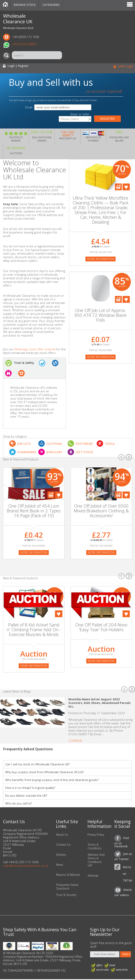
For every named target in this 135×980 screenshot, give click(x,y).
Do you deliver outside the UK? (26, 795)
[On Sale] (34, 492)
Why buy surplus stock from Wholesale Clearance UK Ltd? (44, 772)
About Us (62, 835)
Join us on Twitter (123, 856)
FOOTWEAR (84, 444)
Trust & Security (66, 895)
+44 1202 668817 (68, 134)
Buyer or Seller (80, 114)
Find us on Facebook (122, 842)
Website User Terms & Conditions (96, 858)
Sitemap (93, 876)
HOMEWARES (27, 452)
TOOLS (110, 444)
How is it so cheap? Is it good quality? (30, 788)
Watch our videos (123, 892)
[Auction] (34, 605)
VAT (90, 866)
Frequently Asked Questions (67, 887)
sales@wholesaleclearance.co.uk (26, 866)
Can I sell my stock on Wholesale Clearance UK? (37, 764)
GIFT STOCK (84, 452)
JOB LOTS (24, 444)
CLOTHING (54, 444)
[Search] (7, 56)
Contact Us (63, 845)
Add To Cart (118, 187)
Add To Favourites (126, 187)
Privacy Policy (96, 835)
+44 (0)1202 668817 (25, 44)
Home (5, 5)
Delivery (61, 855)
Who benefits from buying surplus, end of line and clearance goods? (52, 780)
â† (121, 457)
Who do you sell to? (19, 803)
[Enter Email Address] (105, 954)
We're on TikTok (127, 874)
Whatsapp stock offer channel (35, 349)
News (60, 865)
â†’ (129, 457)
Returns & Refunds (68, 875)
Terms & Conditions (95, 846)
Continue (75, 741)
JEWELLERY (54, 452)
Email (29, 107)
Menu (130, 5)
